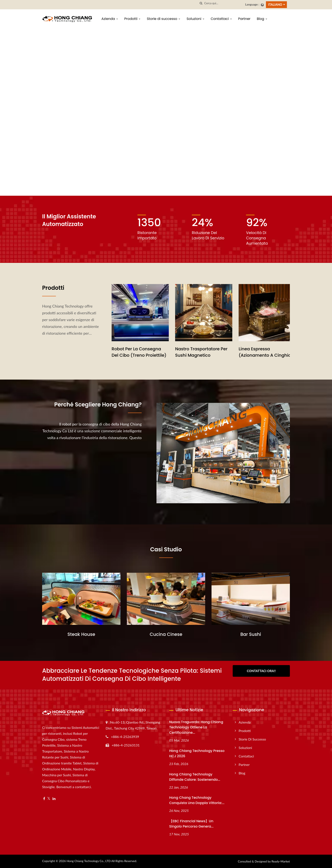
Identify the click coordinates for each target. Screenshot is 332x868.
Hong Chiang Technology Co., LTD (89, 861)
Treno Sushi (118, 349)
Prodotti (132, 19)
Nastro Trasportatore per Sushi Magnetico (259, 352)
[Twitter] (49, 799)
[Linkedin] (54, 799)
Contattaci (221, 19)
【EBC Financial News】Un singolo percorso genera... (191, 824)
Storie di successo (163, 19)
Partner (244, 19)
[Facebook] (44, 799)
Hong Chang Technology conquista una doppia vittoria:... (197, 800)
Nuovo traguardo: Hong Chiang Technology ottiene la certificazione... (196, 727)
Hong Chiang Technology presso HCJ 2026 (197, 753)
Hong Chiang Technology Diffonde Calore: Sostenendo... (195, 777)
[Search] (223, 3)
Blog (262, 19)
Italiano (275, 5)
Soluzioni (195, 19)
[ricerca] (201, 3)
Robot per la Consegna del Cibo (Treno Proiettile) (197, 352)
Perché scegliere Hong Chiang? (98, 405)
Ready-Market (281, 861)
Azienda (110, 19)
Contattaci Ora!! (261, 671)
